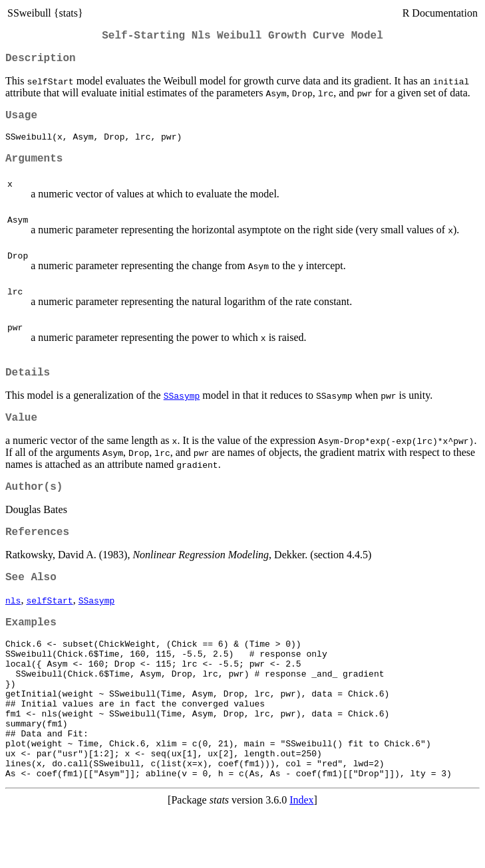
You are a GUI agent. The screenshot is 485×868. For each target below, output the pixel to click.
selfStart (49, 626)
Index (301, 856)
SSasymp (182, 411)
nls (13, 626)
